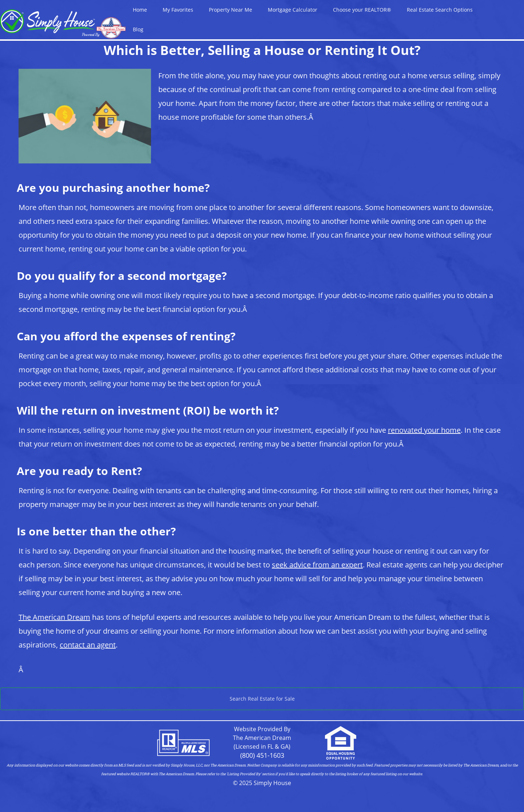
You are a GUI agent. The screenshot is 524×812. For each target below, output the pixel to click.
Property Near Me (231, 10)
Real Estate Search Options (440, 10)
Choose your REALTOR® (362, 10)
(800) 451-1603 (262, 755)
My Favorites (178, 10)
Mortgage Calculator (293, 10)
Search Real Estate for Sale (262, 699)
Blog (138, 29)
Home (140, 10)
